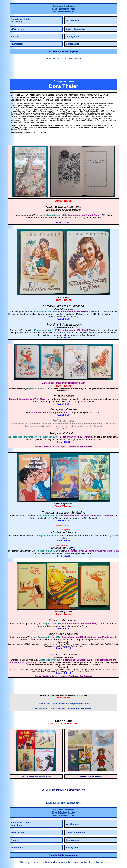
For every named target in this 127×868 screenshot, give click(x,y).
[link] (63, 70)
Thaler (67, 201)
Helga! (70, 396)
